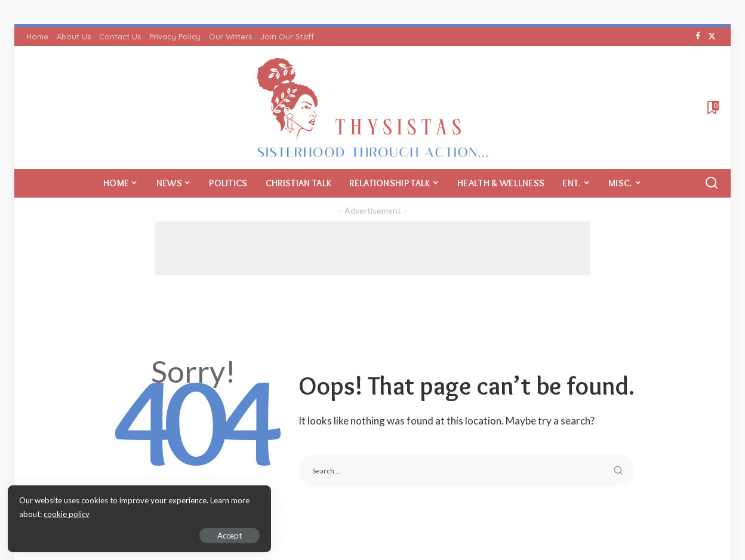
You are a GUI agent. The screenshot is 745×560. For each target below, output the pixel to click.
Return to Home (190, 489)
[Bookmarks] (712, 107)
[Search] (712, 183)
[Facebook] (698, 36)
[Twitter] (712, 36)
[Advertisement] (372, 248)
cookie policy (151, 512)
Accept (146, 534)
